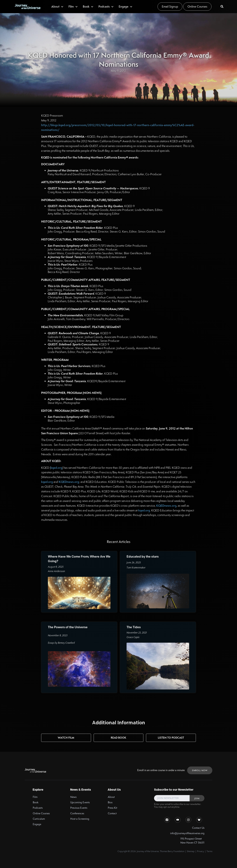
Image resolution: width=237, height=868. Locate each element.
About (111, 797)
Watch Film (66, 738)
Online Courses (197, 6)
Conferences (77, 813)
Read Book (118, 738)
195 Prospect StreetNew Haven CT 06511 (192, 841)
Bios (110, 802)
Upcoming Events (80, 802)
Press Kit (112, 808)
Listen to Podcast (171, 738)
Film (35, 797)
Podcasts (38, 808)
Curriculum (39, 819)
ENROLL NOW (200, 770)
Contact (112, 813)
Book (36, 802)
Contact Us (198, 828)
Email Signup (170, 6)
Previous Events (79, 808)
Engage (37, 824)
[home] (27, 7)
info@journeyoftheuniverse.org (187, 833)
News (73, 797)
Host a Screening (80, 819)
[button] (57, 6)
